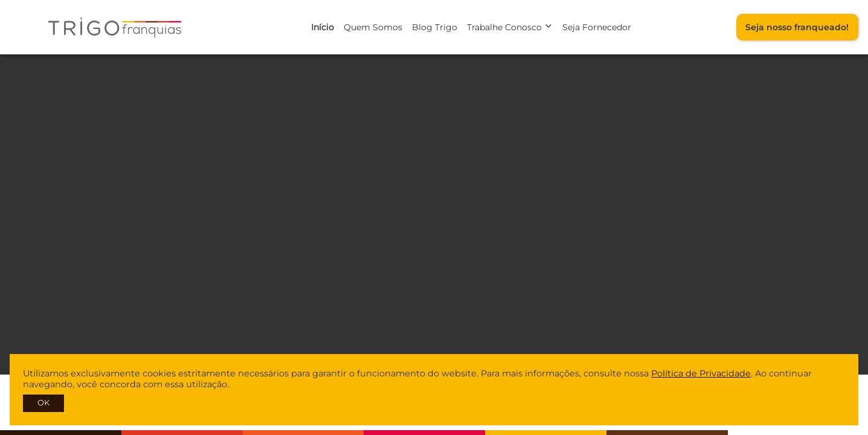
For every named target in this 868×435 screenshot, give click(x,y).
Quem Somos (373, 27)
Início (323, 27)
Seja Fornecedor (597, 27)
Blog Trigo (435, 27)
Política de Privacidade (701, 373)
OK (43, 403)
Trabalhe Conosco (510, 27)
